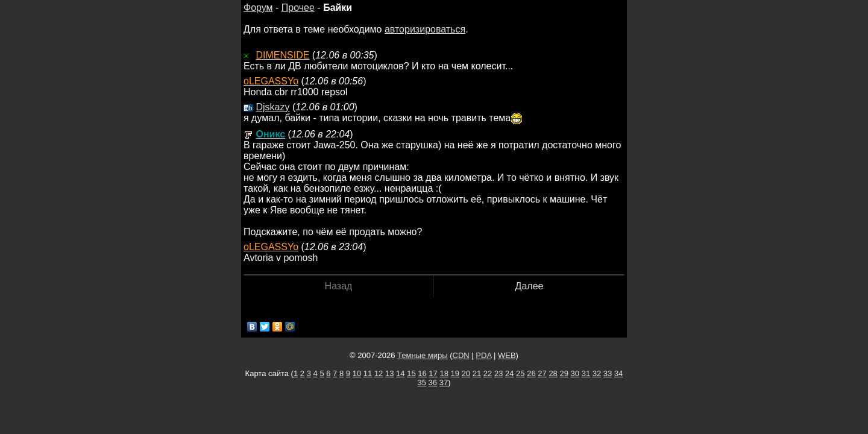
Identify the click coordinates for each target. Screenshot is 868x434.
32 (597, 373)
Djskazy (272, 107)
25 (520, 373)
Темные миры (423, 355)
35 (422, 382)
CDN (461, 355)
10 (357, 373)
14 (400, 373)
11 (368, 373)
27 (542, 373)
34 (618, 373)
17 (433, 373)
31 (586, 373)
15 (411, 373)
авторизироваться (425, 29)
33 (608, 373)
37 (444, 382)
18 (444, 373)
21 (477, 373)
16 (422, 373)
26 (531, 373)
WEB (507, 355)
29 (564, 373)
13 (389, 373)
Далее (530, 286)
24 (509, 373)
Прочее (298, 8)
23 (498, 373)
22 (488, 373)
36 (433, 382)
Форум (258, 8)
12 (379, 373)
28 (553, 373)
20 (466, 373)
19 (455, 373)
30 (575, 373)
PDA (483, 355)
